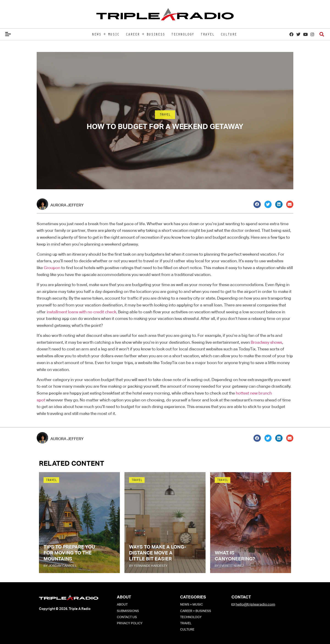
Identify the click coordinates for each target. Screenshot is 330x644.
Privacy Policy (130, 623)
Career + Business (145, 35)
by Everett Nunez (229, 566)
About (122, 604)
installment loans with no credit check (81, 312)
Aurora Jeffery (67, 205)
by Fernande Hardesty (148, 566)
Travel (207, 35)
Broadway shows (266, 342)
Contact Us (127, 617)
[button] (257, 204)
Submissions (128, 611)
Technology (183, 35)
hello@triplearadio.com (255, 604)
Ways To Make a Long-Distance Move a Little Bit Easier (158, 553)
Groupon (52, 268)
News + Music (106, 35)
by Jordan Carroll (60, 566)
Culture (229, 35)
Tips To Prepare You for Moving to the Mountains (69, 553)
